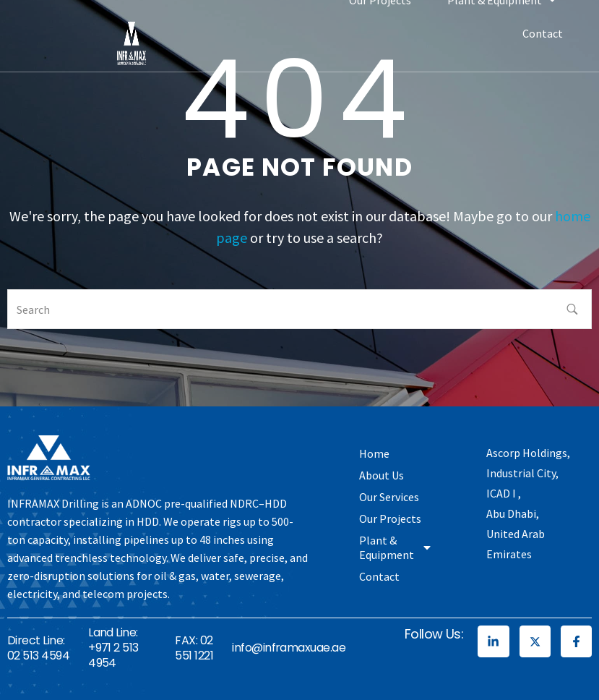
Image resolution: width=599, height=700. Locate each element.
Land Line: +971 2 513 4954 (113, 648)
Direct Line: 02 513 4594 (38, 648)
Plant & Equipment (396, 547)
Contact (543, 33)
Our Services (389, 497)
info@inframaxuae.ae (289, 648)
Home (374, 453)
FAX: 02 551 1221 (194, 648)
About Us (382, 475)
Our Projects (390, 518)
